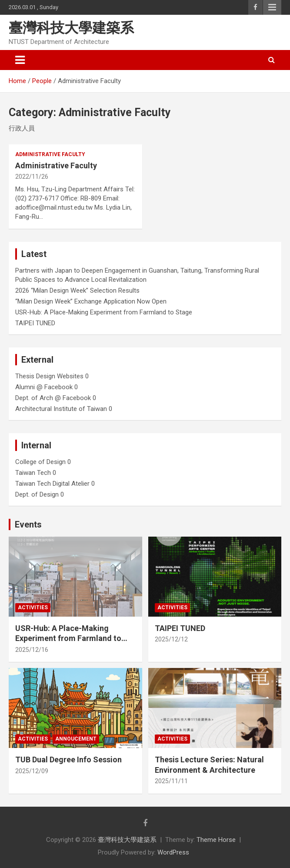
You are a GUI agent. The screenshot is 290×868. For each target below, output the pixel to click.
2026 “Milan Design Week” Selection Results (77, 290)
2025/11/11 (171, 781)
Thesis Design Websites (49, 376)
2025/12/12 (171, 639)
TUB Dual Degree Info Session (68, 759)
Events (28, 524)
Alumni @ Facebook (44, 387)
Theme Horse (216, 840)
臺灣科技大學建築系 (71, 28)
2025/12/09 (32, 771)
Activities (33, 608)
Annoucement (76, 739)
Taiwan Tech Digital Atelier (52, 484)
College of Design (40, 462)
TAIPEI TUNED (35, 323)
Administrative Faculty (50, 154)
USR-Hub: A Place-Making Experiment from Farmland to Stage (104, 312)
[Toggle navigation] (20, 60)
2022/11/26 (32, 177)
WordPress (173, 852)
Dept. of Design (37, 494)
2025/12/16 (32, 650)
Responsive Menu (272, 7)
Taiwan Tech (33, 473)
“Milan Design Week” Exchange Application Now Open (91, 301)
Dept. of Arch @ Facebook (53, 398)
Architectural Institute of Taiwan (61, 409)
